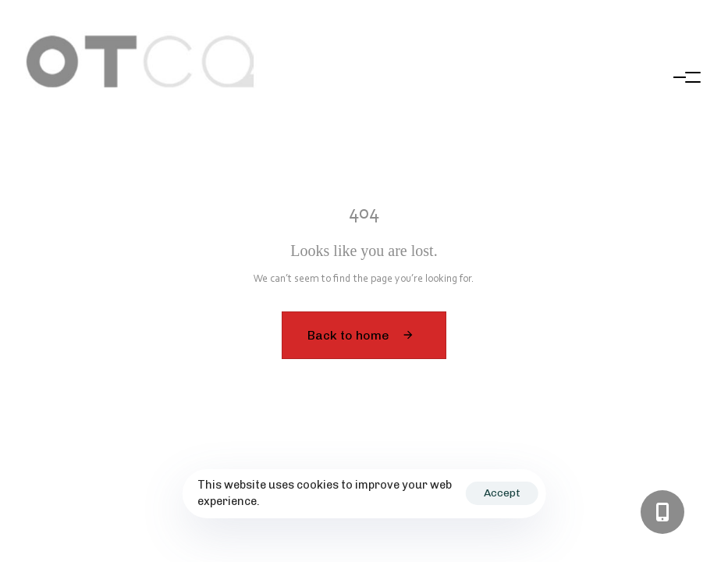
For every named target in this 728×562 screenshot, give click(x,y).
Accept (502, 493)
